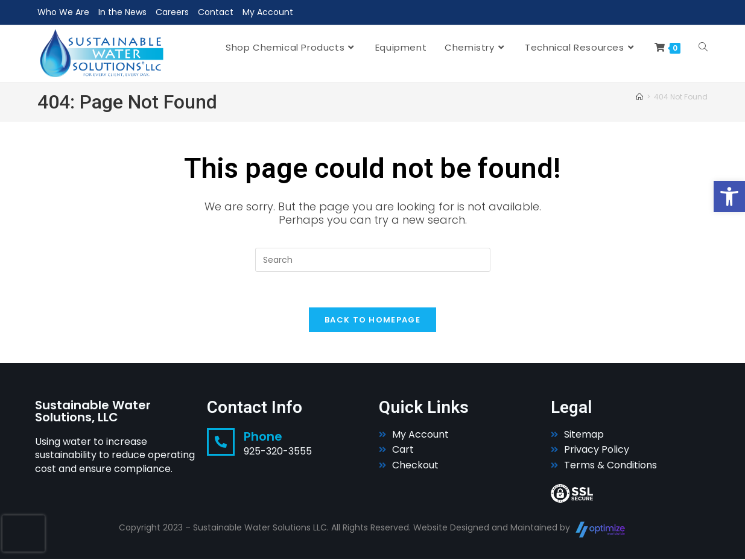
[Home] (639, 97)
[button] (729, 197)
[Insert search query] (373, 260)
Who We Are (63, 12)
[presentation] (24, 533)
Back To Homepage (372, 321)
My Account (268, 12)
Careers (172, 12)
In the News (122, 12)
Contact (216, 12)
